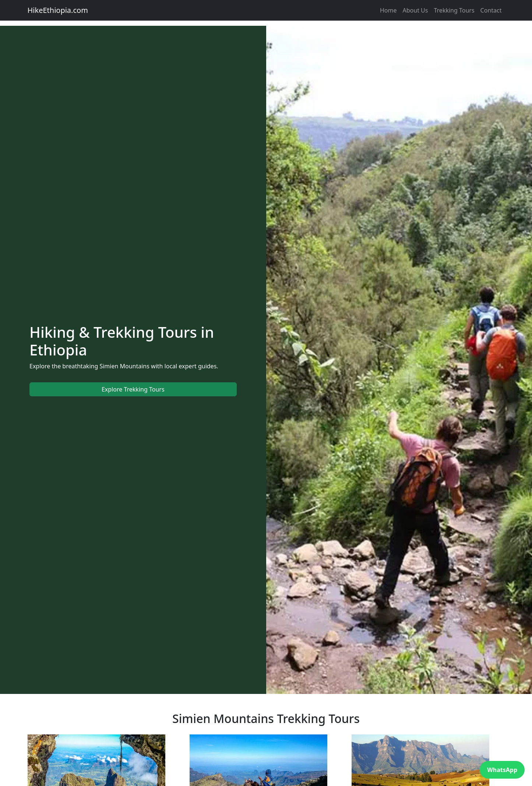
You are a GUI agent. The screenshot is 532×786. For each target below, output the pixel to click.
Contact (491, 10)
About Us (415, 10)
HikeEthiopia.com (58, 10)
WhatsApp (502, 770)
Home (388, 10)
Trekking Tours (454, 10)
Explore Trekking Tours (133, 389)
